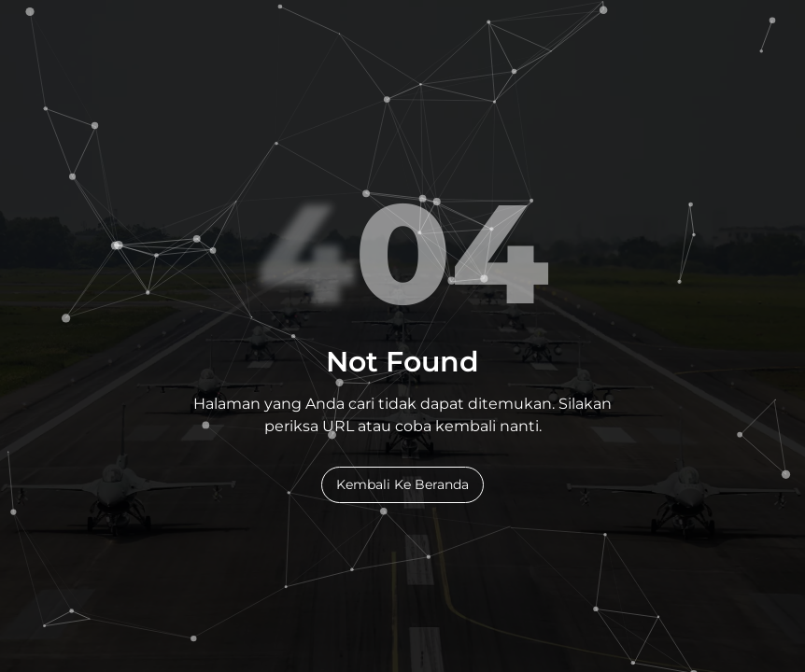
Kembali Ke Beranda (402, 484)
